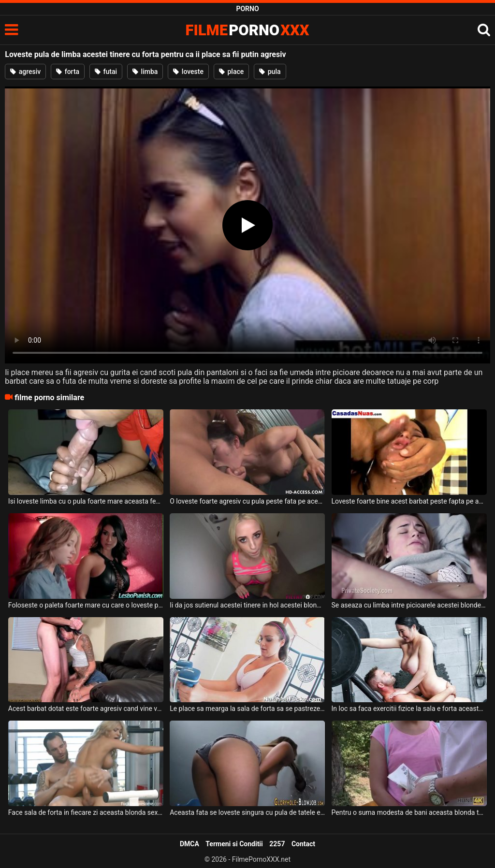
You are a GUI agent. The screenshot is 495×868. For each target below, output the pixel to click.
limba (145, 72)
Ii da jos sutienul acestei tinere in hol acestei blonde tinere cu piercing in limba (247, 605)
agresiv (25, 72)
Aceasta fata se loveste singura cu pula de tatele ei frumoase (247, 812)
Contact (303, 844)
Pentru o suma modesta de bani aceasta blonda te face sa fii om (409, 812)
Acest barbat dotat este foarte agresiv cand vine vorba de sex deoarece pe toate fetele (86, 709)
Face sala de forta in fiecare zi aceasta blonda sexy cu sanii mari (86, 812)
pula (270, 72)
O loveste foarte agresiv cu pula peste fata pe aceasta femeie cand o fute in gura (247, 501)
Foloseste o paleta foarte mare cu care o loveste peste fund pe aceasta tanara (86, 605)
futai (106, 72)
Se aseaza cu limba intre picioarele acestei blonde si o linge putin (409, 605)
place (231, 72)
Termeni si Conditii (234, 844)
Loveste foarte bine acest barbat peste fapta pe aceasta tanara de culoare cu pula (409, 501)
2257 (277, 844)
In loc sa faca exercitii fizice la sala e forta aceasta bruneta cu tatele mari (409, 709)
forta (68, 72)
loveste (188, 72)
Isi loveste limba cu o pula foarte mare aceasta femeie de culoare (86, 501)
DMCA (189, 844)
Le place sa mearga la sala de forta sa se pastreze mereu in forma (247, 709)
